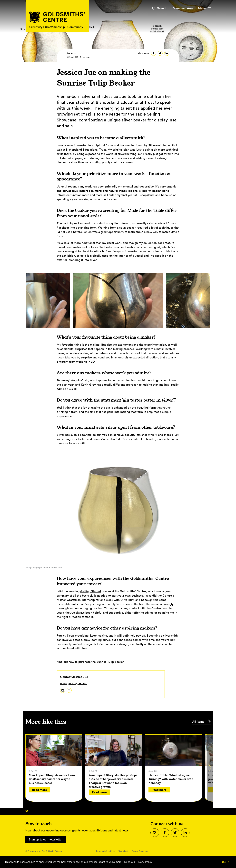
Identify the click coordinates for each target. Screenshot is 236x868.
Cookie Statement (140, 851)
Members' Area (183, 8)
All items (198, 722)
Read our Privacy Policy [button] (138, 862)
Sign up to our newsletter (46, 839)
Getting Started (91, 591)
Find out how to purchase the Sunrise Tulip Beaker (90, 662)
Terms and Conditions (105, 851)
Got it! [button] (226, 862)
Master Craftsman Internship (76, 600)
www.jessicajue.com (74, 683)
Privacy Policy (123, 851)
